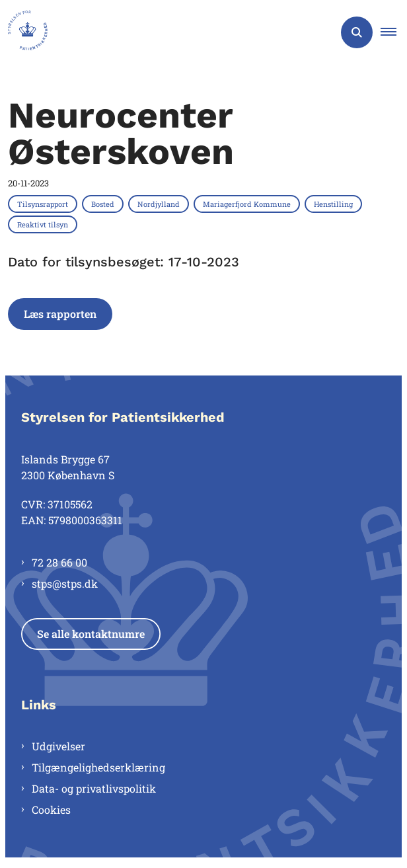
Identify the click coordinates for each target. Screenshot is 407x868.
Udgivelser (58, 746)
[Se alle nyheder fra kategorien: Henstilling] (335, 204)
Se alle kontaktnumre (91, 634)
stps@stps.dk (65, 583)
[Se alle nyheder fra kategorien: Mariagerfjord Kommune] (248, 204)
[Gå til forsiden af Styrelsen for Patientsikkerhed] (24, 32)
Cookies (51, 809)
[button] (394, 32)
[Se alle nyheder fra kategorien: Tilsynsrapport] (44, 204)
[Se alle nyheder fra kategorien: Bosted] (104, 204)
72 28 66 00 (59, 562)
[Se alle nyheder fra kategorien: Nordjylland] (160, 204)
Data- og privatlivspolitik (94, 788)
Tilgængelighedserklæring (98, 767)
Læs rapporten (60, 314)
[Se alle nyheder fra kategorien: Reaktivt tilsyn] (44, 224)
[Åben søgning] (357, 32)
